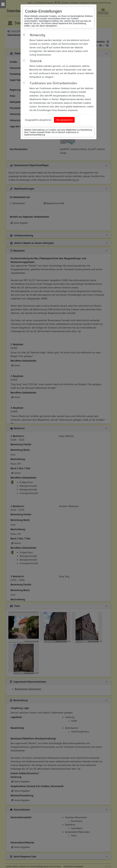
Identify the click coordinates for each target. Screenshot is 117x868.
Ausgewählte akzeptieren (38, 120)
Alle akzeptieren (64, 120)
